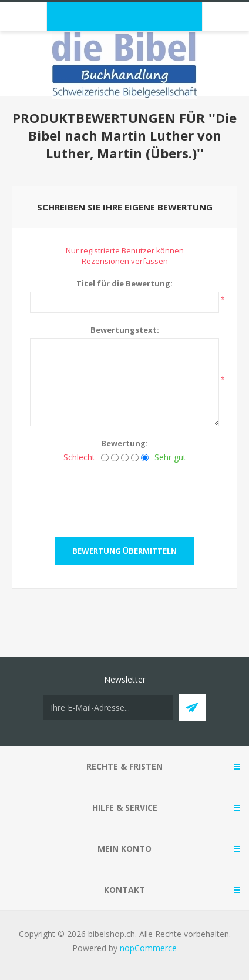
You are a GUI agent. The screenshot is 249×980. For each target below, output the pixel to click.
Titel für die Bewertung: (124, 283)
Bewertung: (124, 443)
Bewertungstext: (125, 330)
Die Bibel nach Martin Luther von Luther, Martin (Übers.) (133, 135)
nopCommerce (148, 948)
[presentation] (124, 496)
